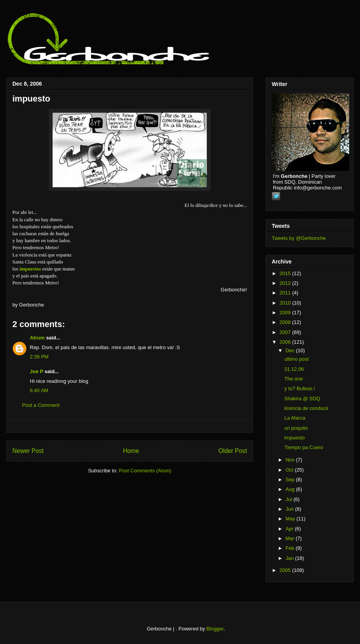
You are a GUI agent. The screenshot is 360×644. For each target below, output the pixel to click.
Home (131, 451)
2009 (286, 313)
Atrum (37, 338)
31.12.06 (294, 369)
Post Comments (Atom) (145, 471)
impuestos (30, 269)
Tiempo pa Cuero (303, 447)
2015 (286, 273)
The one (293, 379)
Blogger (215, 629)
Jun (291, 509)
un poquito (296, 428)
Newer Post (28, 451)
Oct (290, 470)
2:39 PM (39, 357)
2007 (286, 332)
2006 (286, 342)
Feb (291, 548)
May (291, 519)
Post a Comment (41, 405)
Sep (291, 480)
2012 (286, 283)
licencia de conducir (306, 408)
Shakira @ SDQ (302, 399)
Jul (290, 499)
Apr (290, 529)
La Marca (295, 418)
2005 (286, 570)
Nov (291, 460)
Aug (291, 489)
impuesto (31, 99)
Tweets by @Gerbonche (299, 238)
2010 (286, 303)
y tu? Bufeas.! (300, 388)
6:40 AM (39, 390)
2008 (286, 322)
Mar (291, 538)
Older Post (233, 451)
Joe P (36, 371)
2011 (286, 293)
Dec (291, 350)
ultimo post (296, 359)
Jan (291, 558)
